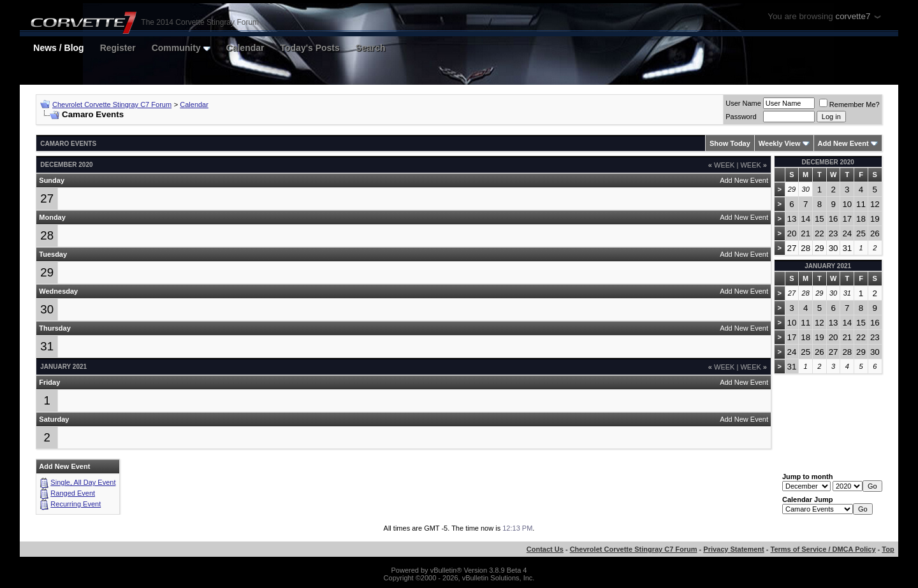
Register (118, 48)
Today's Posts (310, 48)
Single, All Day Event (83, 482)
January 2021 (828, 266)
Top (888, 549)
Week (722, 165)
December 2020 (828, 162)
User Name (743, 103)
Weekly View (780, 143)
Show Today (730, 143)
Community (181, 48)
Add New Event (843, 143)
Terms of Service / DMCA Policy (823, 549)
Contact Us (545, 549)
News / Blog (58, 48)
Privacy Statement (733, 549)
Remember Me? (849, 104)
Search (371, 48)
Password (741, 117)
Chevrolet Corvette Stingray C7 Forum (112, 104)
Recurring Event (76, 504)
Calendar (245, 48)
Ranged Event (73, 493)
